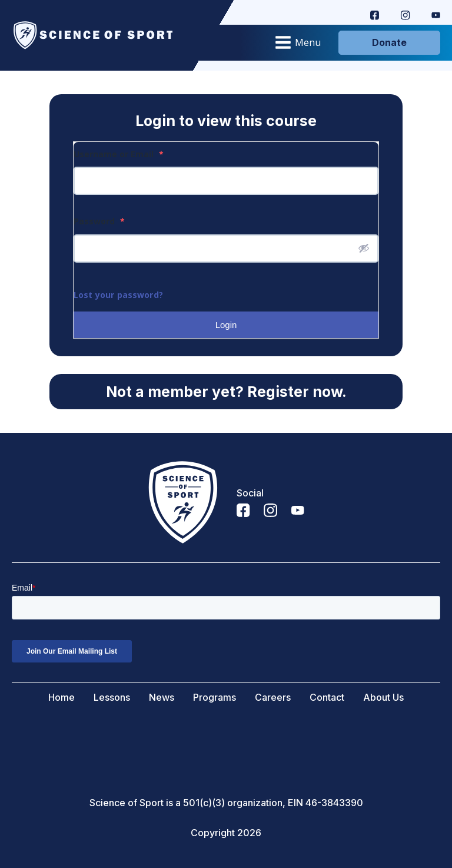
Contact (327, 698)
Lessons (112, 698)
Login (226, 325)
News (162, 698)
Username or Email (119, 154)
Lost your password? (118, 295)
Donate (389, 42)
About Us (383, 698)
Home (62, 698)
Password (99, 221)
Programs (215, 698)
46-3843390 (334, 803)
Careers (273, 698)
